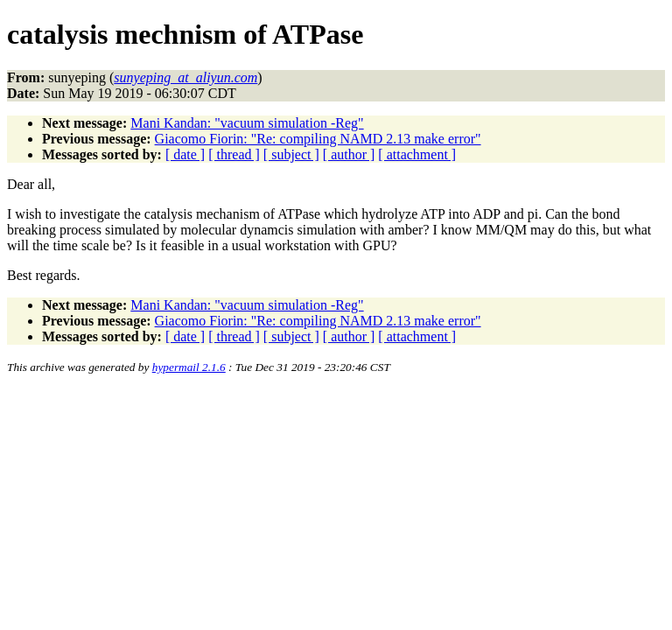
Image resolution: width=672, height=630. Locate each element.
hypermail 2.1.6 (189, 367)
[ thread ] (234, 154)
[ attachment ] (417, 154)
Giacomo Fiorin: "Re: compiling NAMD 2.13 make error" (318, 139)
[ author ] (349, 154)
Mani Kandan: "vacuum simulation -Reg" (247, 123)
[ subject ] (291, 154)
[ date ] (185, 154)
